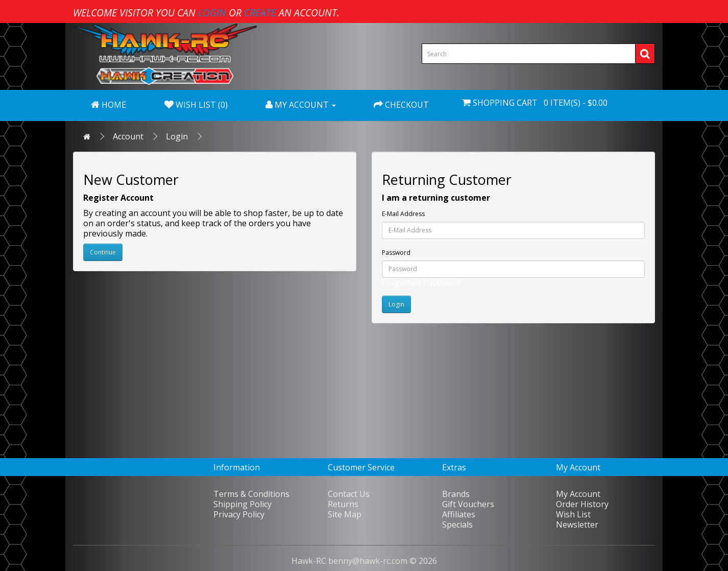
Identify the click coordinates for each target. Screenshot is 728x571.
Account (128, 136)
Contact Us (349, 494)
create (260, 13)
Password (396, 253)
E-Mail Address (403, 214)
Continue (103, 252)
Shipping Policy (242, 504)
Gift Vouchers (468, 504)
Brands (456, 494)
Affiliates (459, 514)
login (212, 13)
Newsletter (577, 525)
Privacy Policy (239, 514)
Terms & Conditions (251, 494)
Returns (343, 504)
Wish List (573, 514)
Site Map (345, 514)
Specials (457, 525)
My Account (578, 494)
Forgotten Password (421, 283)
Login (177, 136)
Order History (582, 504)
